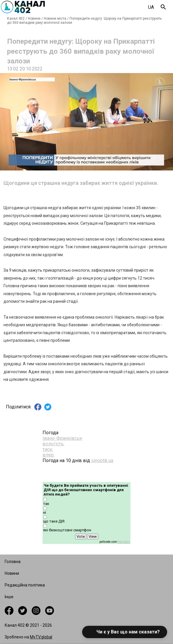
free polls (124, 542)
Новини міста (55, 18)
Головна (13, 562)
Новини (34, 18)
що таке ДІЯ (54, 521)
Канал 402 (16, 18)
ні (45, 512)
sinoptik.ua (102, 460)
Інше (9, 597)
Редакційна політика (25, 585)
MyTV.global (41, 637)
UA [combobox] (151, 7)
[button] (125, 632)
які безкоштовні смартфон (67, 530)
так (46, 504)
